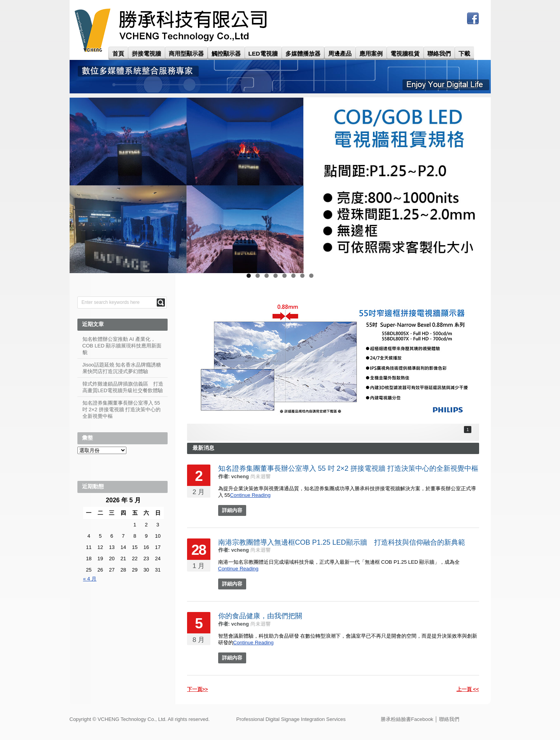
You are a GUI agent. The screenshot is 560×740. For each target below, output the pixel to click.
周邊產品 (340, 53)
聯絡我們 (439, 53)
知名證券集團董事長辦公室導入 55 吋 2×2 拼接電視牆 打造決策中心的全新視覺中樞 (348, 468)
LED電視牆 (263, 53)
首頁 (118, 53)
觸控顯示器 (226, 53)
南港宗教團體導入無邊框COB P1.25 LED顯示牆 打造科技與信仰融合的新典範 (342, 542)
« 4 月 (90, 579)
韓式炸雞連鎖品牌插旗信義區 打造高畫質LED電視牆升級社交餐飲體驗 (123, 387)
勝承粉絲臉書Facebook (407, 719)
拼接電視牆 (146, 53)
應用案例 (371, 53)
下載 (464, 53)
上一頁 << (468, 689)
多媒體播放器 (303, 53)
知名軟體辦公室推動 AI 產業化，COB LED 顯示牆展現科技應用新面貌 (122, 346)
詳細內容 (232, 510)
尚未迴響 (261, 476)
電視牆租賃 (405, 53)
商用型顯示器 (186, 53)
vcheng (240, 476)
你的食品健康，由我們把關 (260, 616)
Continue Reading (250, 495)
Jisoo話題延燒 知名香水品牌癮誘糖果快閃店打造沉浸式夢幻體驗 (122, 368)
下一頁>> (198, 689)
